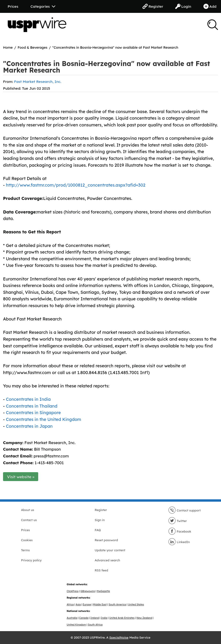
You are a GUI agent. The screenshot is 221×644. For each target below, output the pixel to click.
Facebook (180, 531)
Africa (70, 605)
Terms (25, 550)
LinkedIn (179, 542)
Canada (84, 618)
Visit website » (21, 477)
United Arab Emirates (122, 618)
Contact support (184, 510)
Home (8, 48)
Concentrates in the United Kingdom (43, 419)
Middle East (100, 605)
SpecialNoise (119, 637)
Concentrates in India (28, 399)
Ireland (95, 618)
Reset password (106, 540)
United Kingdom (76, 625)
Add (210, 6)
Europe (87, 605)
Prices (13, 6)
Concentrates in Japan (29, 426)
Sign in (100, 520)
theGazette (103, 591)
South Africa (95, 625)
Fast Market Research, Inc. (38, 81)
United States (136, 605)
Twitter (178, 521)
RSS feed (101, 570)
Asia (78, 605)
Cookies (27, 540)
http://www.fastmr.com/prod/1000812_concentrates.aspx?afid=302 (76, 185)
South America (117, 605)
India (104, 618)
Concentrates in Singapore (33, 413)
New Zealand (144, 618)
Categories (43, 6)
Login (183, 6)
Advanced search (107, 560)
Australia (72, 618)
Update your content (110, 550)
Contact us (29, 520)
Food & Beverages (32, 48)
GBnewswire (88, 591)
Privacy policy (31, 560)
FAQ (98, 530)
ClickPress (73, 591)
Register (153, 6)
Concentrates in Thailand (32, 406)
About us (28, 510)
